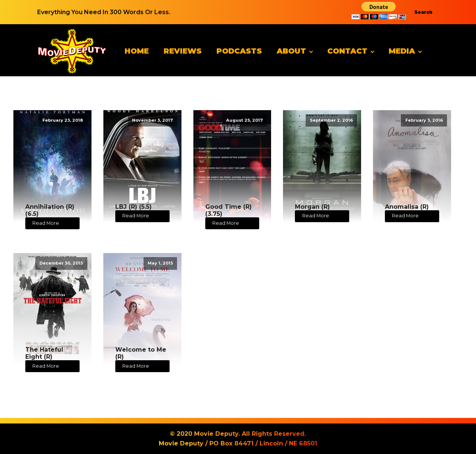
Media (402, 51)
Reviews (183, 51)
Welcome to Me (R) (141, 353)
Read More (46, 223)
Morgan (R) (312, 207)
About (291, 51)
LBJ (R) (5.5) (134, 207)
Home (137, 51)
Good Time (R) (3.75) (229, 210)
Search (423, 12)
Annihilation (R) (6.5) (50, 210)
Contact (347, 51)
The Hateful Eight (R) (44, 353)
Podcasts (239, 51)
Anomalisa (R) (407, 207)
